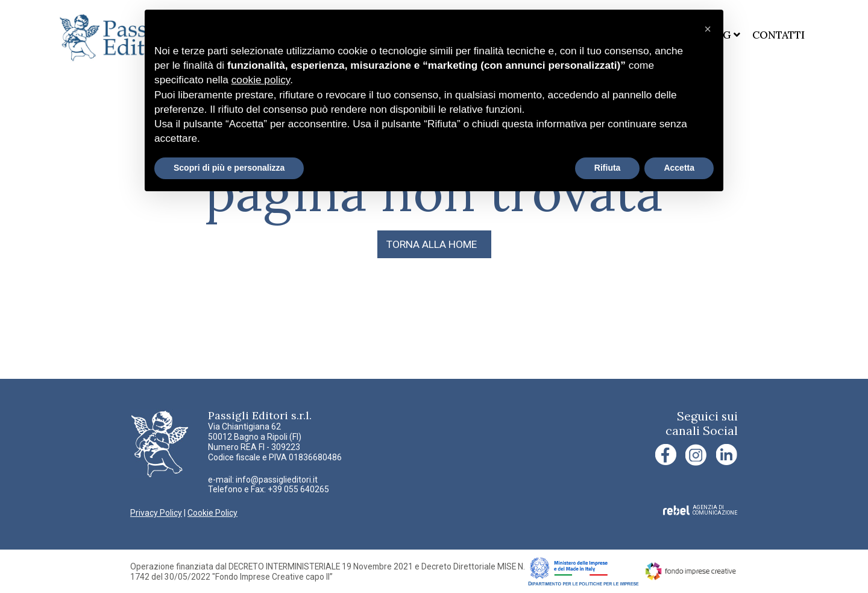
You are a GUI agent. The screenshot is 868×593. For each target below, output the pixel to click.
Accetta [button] (679, 168)
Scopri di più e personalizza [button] (229, 168)
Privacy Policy (156, 513)
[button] (708, 29)
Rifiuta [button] (608, 168)
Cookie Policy (212, 513)
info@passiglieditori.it (277, 480)
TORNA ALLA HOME (432, 244)
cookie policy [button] (261, 80)
